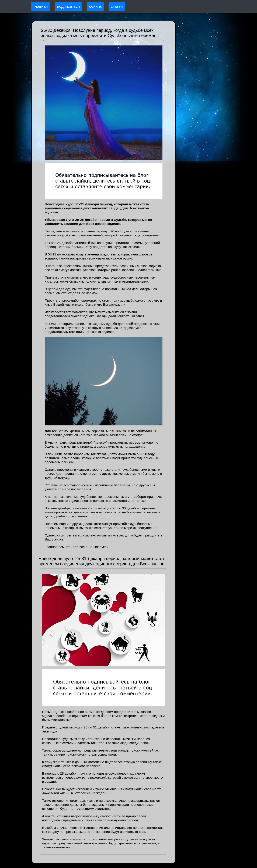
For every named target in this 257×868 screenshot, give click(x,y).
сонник (95, 6)
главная (41, 6)
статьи (117, 6)
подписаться (68, 6)
